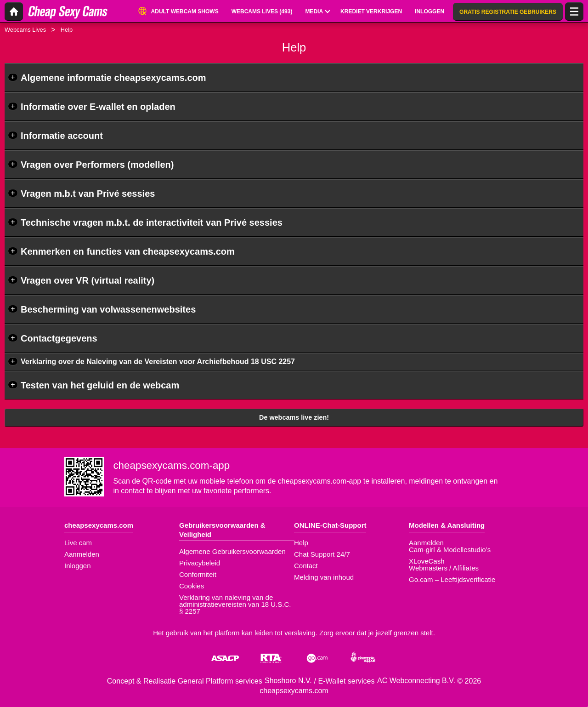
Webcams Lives (25, 30)
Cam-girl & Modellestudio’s (450, 550)
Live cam (78, 543)
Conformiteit (198, 574)
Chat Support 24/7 (322, 554)
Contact (306, 566)
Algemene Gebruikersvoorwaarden (232, 551)
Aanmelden (82, 554)
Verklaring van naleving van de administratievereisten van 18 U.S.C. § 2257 (235, 604)
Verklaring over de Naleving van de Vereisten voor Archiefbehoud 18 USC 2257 (158, 362)
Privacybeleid (200, 563)
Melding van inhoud (324, 577)
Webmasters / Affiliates (444, 568)
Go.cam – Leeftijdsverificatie (452, 579)
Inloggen (78, 566)
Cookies (192, 586)
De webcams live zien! (294, 417)
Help (301, 543)
